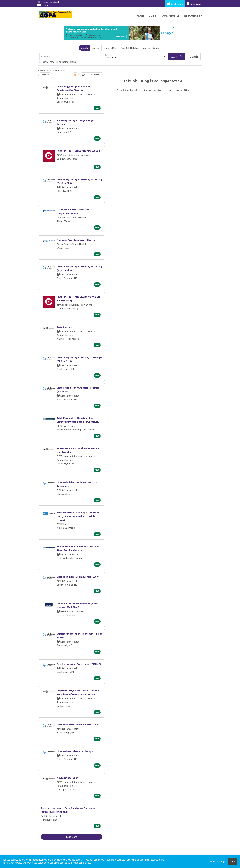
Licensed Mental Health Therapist (76, 751)
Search (84, 48)
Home (141, 16)
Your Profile (170, 16)
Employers (194, 4)
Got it (232, 861)
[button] (193, 57)
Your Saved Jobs (151, 48)
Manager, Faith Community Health (76, 240)
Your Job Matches (130, 48)
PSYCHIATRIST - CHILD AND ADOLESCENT (79, 151)
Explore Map (110, 48)
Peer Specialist (65, 327)
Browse (96, 48)
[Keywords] (72, 57)
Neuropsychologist (68, 778)
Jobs (152, 16)
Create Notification (92, 75)
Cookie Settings (217, 861)
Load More (72, 837)
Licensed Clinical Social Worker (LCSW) (78, 577)
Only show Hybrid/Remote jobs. (60, 62)
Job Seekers (175, 4)
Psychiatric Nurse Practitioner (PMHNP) (79, 664)
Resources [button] (192, 16)
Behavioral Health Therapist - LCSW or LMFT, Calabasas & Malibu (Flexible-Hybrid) (78, 516)
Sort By (44, 75)
